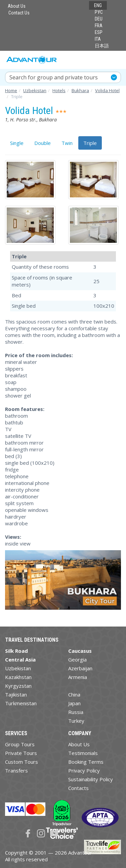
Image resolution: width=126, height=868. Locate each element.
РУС (99, 12)
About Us (17, 6)
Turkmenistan (21, 703)
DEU (99, 19)
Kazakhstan (18, 677)
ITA (98, 39)
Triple (90, 143)
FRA (99, 26)
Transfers (16, 770)
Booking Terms (86, 762)
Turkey (76, 721)
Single (17, 143)
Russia (76, 712)
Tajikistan (16, 694)
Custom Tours (22, 762)
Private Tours (21, 753)
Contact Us (19, 13)
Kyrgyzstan (18, 686)
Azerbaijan (80, 668)
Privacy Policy (84, 770)
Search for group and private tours (54, 77)
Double (43, 143)
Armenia (78, 677)
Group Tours (20, 744)
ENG (98, 5)
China (74, 694)
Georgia (77, 659)
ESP (99, 32)
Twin (67, 143)
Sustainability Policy (91, 779)
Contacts (78, 788)
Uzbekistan (18, 668)
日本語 (102, 46)
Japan (74, 703)
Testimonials (83, 753)
